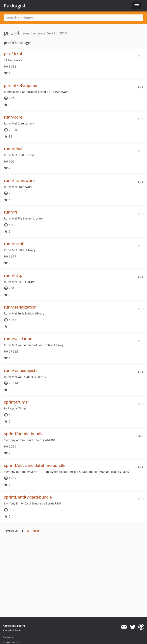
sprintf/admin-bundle (24, 434)
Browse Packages (13, 642)
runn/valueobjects (21, 370)
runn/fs (11, 212)
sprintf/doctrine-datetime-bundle (35, 465)
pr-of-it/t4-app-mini (22, 85)
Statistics (8, 637)
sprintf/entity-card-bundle (28, 497)
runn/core (13, 117)
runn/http (13, 275)
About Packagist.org (14, 626)
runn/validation (18, 339)
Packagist (15, 6)
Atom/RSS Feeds (12, 630)
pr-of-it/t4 (13, 54)
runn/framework (19, 180)
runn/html (13, 244)
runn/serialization (20, 307)
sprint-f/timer (17, 402)
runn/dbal (13, 149)
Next (36, 531)
